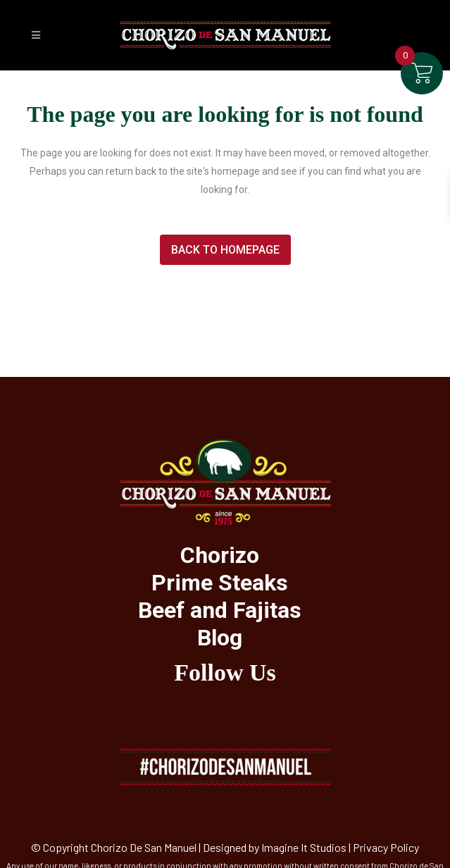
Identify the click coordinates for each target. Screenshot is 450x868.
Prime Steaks (220, 583)
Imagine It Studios (304, 847)
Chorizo (220, 555)
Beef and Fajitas (220, 610)
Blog (220, 638)
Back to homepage (225, 250)
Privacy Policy (386, 847)
